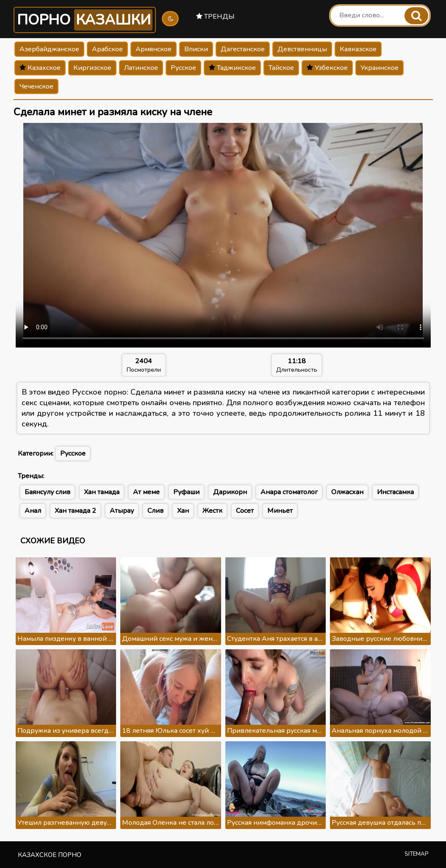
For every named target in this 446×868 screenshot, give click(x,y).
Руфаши (186, 492)
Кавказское (358, 49)
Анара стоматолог (289, 492)
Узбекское (327, 68)
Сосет (245, 511)
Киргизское (92, 68)
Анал (33, 511)
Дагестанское (243, 49)
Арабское (107, 49)
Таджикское (232, 68)
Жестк (212, 511)
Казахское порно (50, 855)
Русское (183, 68)
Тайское (281, 68)
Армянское (154, 49)
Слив (155, 511)
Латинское (141, 68)
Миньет (280, 511)
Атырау (122, 511)
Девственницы (302, 49)
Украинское (380, 68)
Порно (85, 20)
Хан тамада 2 (75, 511)
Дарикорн (230, 492)
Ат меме (146, 492)
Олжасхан (347, 492)
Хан (183, 511)
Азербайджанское (49, 49)
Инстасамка (395, 492)
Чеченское (36, 86)
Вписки (196, 49)
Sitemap (417, 854)
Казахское (40, 68)
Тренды (215, 17)
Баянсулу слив (47, 492)
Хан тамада (102, 492)
